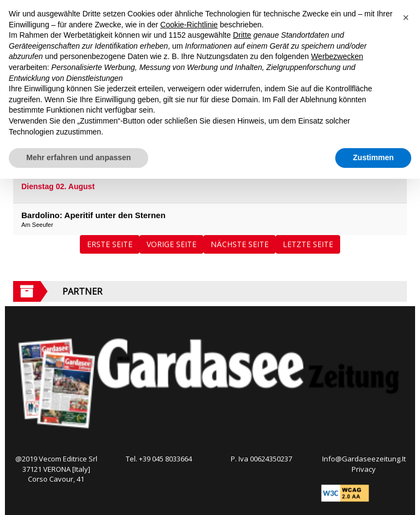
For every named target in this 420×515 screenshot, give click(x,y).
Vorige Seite (171, 244)
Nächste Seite (240, 244)
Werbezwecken (337, 56)
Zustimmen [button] (373, 157)
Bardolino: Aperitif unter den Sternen (94, 215)
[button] (406, 17)
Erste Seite (110, 244)
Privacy (364, 469)
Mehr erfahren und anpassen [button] (78, 157)
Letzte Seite (308, 244)
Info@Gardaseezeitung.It (364, 459)
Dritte (242, 35)
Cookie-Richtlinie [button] (189, 25)
